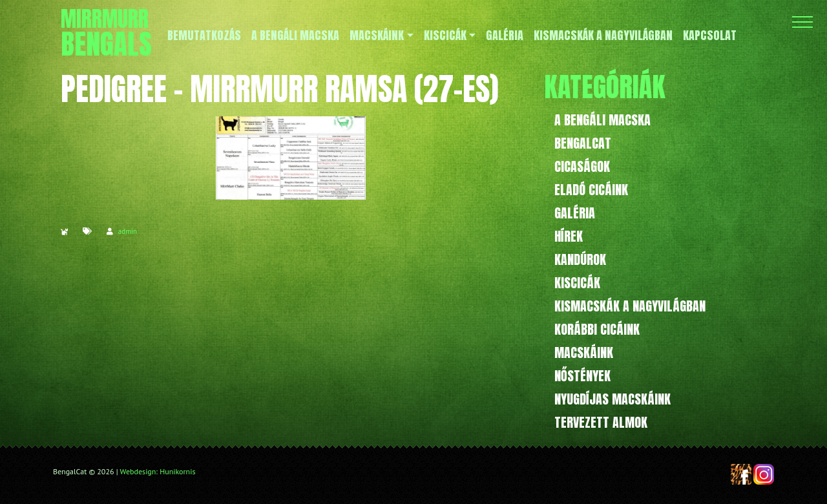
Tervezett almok (601, 422)
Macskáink (584, 352)
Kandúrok (580, 259)
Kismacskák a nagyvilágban (630, 306)
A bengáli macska (602, 120)
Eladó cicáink (591, 190)
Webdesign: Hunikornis (158, 471)
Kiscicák (577, 283)
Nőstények (582, 376)
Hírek (569, 236)
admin (128, 231)
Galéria (575, 213)
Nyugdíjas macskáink (612, 399)
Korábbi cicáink (597, 329)
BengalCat (583, 143)
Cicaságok (582, 166)
